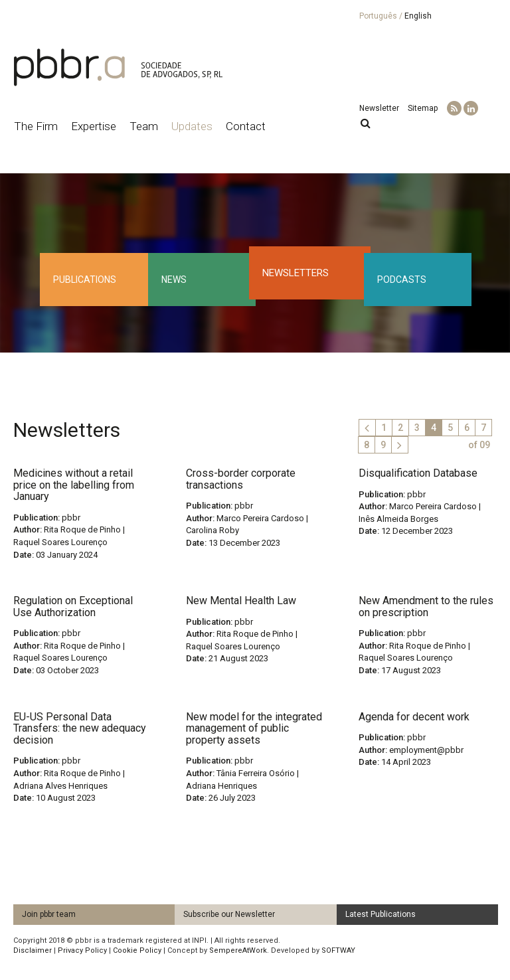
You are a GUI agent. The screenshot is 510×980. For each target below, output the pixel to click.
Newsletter (379, 108)
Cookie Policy (137, 950)
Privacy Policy (82, 950)
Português (378, 16)
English (418, 16)
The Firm (36, 126)
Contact (246, 126)
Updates (192, 126)
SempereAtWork (238, 950)
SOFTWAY (338, 950)
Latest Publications (381, 914)
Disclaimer (33, 950)
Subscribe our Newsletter (229, 914)
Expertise (94, 126)
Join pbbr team (49, 914)
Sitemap (423, 108)
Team (144, 126)
